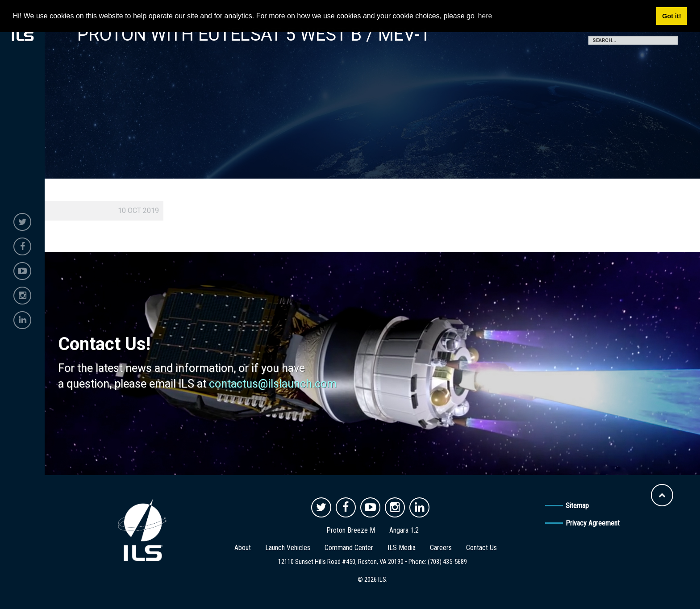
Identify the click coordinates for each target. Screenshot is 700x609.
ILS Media (402, 548)
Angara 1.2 (404, 530)
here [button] (485, 16)
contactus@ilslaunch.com (273, 384)
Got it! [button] (671, 16)
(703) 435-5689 (447, 562)
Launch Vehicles (288, 548)
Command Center (349, 548)
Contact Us (481, 548)
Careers (441, 548)
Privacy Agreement (593, 523)
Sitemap (577, 506)
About (243, 548)
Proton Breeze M (351, 530)
